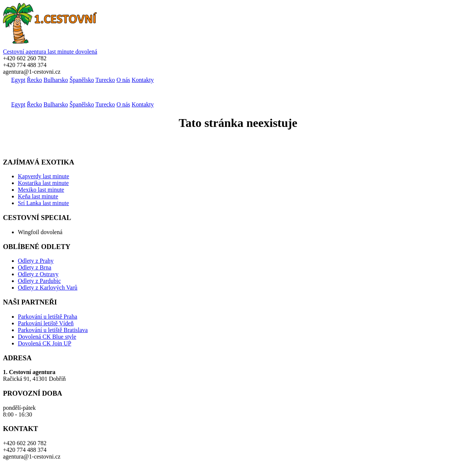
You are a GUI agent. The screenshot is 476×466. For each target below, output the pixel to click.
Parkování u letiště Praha (48, 317)
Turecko (105, 80)
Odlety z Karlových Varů (48, 288)
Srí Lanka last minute (43, 203)
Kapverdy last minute (44, 176)
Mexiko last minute (41, 190)
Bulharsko (56, 80)
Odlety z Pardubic (39, 281)
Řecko (34, 80)
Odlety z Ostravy (38, 274)
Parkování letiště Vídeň (46, 323)
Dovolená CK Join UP (45, 343)
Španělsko (82, 80)
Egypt (18, 80)
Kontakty (143, 80)
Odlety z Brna (35, 267)
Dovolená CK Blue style (47, 337)
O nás (123, 80)
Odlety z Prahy (36, 261)
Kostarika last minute (43, 183)
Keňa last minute (38, 196)
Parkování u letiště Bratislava (53, 330)
